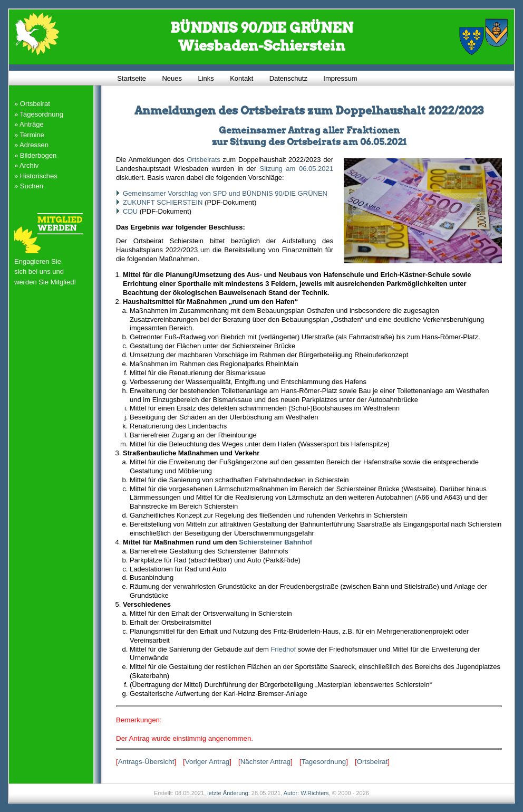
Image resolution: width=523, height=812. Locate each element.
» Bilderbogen (35, 155)
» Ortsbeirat (32, 104)
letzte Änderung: (228, 793)
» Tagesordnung (39, 114)
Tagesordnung (324, 762)
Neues (172, 78)
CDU (130, 211)
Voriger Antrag (207, 762)
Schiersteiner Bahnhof (275, 542)
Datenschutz (288, 78)
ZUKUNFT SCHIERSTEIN (163, 202)
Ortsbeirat (372, 762)
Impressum (340, 78)
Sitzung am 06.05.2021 (296, 169)
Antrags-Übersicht (146, 762)
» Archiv (26, 165)
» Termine (29, 135)
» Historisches (36, 176)
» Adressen (31, 145)
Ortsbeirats (204, 160)
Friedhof (283, 649)
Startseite (132, 78)
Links (206, 78)
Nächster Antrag (266, 762)
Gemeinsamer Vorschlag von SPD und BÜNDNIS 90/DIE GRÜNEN (225, 193)
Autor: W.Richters (306, 793)
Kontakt (241, 78)
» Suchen (29, 186)
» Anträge (29, 124)
